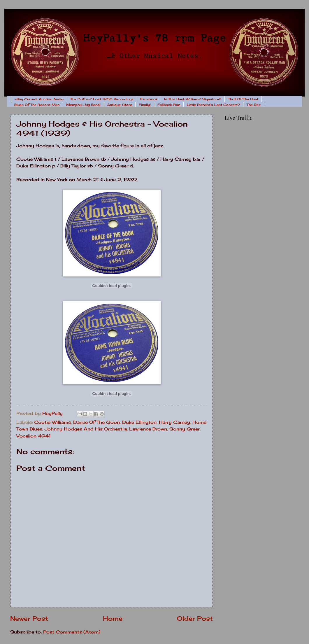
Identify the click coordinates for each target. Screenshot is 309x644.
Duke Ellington (139, 422)
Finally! (145, 105)
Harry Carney (174, 422)
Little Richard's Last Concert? (213, 105)
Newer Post (29, 618)
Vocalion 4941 (34, 436)
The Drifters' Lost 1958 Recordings (102, 99)
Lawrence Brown (148, 429)
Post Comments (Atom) (72, 632)
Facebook (149, 99)
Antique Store (120, 105)
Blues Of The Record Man (37, 105)
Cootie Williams (52, 422)
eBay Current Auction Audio (39, 99)
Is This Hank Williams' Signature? (193, 99)
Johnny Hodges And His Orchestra (86, 429)
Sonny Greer (185, 429)
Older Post (195, 618)
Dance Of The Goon (96, 422)
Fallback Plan (169, 105)
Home (113, 618)
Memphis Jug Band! (83, 105)
